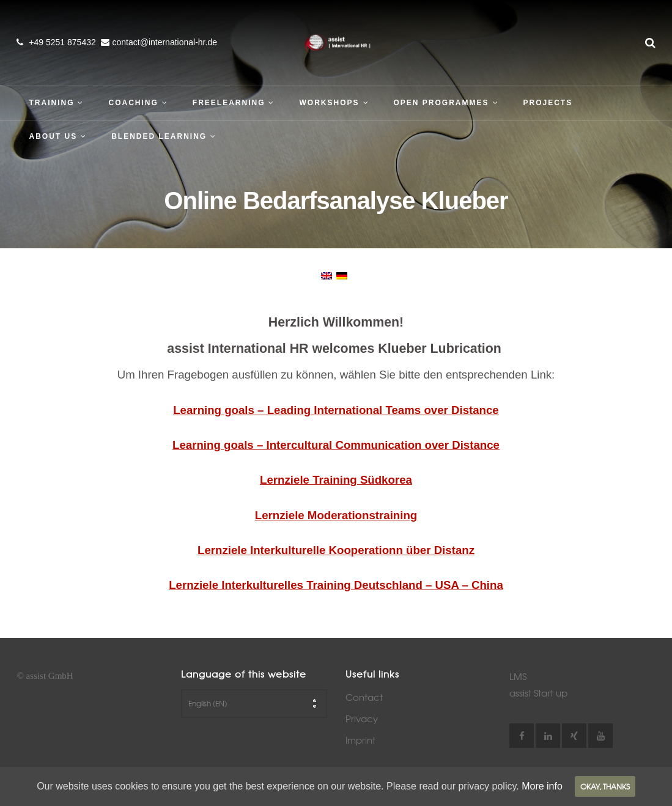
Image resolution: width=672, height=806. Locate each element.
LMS (518, 676)
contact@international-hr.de (165, 42)
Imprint (360, 740)
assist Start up (538, 693)
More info (542, 786)
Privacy (362, 719)
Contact (364, 697)
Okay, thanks (605, 786)
